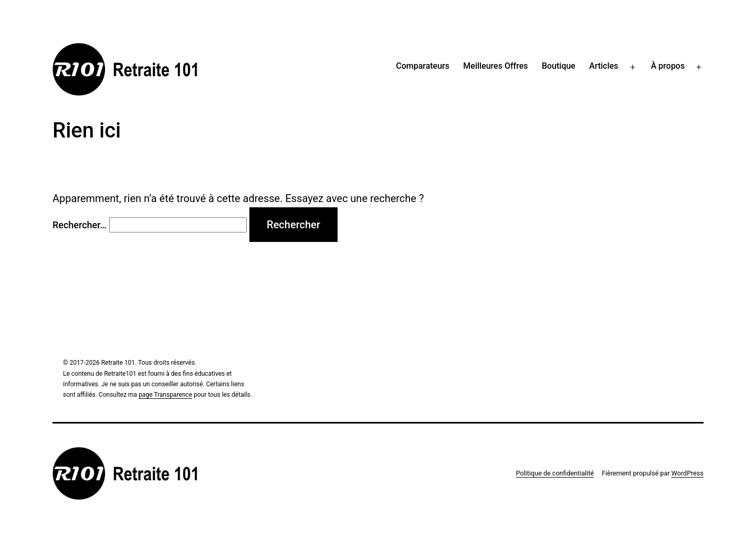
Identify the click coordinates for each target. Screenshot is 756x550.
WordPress (687, 473)
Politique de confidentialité (555, 473)
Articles (603, 66)
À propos (668, 66)
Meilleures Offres (495, 66)
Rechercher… (80, 225)
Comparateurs (423, 66)
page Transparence (165, 395)
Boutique (559, 66)
